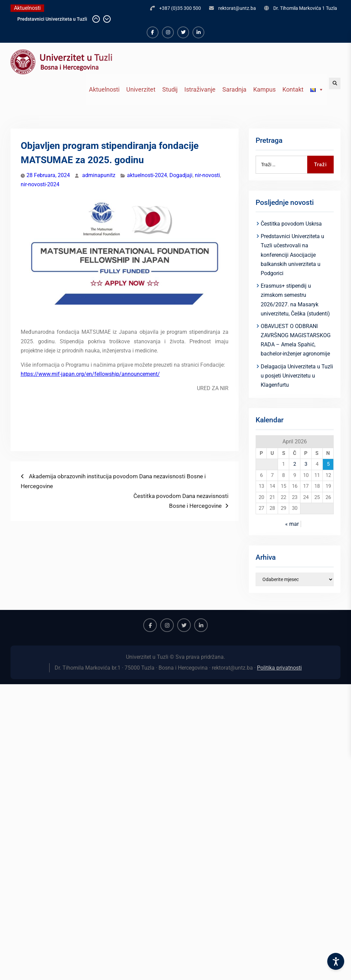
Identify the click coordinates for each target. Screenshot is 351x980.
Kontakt (293, 89)
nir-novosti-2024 (40, 184)
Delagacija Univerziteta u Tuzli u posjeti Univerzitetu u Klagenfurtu (297, 376)
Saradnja (234, 89)
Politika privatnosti (279, 668)
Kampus (264, 89)
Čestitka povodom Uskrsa (291, 224)
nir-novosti (207, 175)
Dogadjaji (181, 175)
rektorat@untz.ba (237, 8)
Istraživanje (200, 89)
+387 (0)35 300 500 (180, 8)
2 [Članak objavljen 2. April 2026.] (295, 464)
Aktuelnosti (104, 89)
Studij (170, 89)
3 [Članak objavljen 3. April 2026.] (306, 464)
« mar (292, 524)
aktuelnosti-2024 (147, 175)
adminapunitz (99, 175)
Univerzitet (141, 89)
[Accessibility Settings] (336, 961)
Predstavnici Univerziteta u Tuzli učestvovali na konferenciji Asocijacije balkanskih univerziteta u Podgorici (292, 255)
